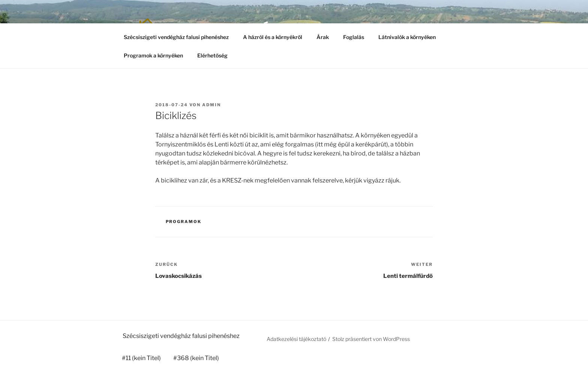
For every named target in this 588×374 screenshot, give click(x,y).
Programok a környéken (153, 55)
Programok (184, 222)
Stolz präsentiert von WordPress (371, 339)
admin (211, 105)
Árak (323, 37)
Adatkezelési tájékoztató (296, 339)
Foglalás (354, 37)
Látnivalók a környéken (407, 37)
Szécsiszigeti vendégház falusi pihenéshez (176, 37)
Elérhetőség (212, 55)
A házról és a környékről (273, 37)
